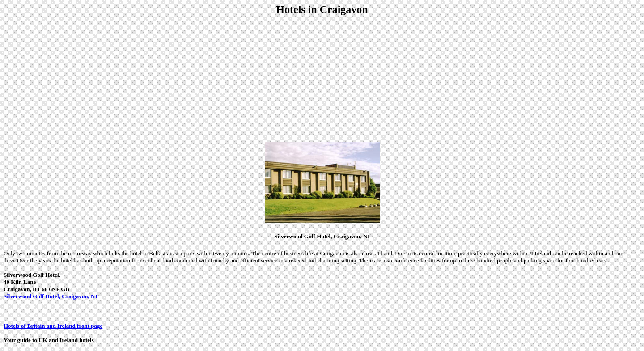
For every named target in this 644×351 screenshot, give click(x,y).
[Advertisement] (322, 79)
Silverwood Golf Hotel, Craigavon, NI (50, 296)
